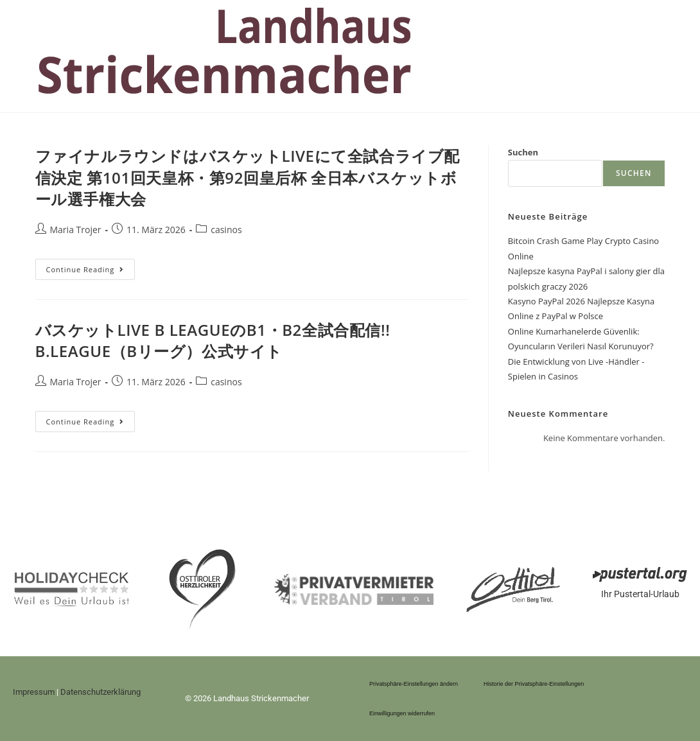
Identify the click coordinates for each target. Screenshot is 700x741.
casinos (226, 230)
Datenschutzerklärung (101, 692)
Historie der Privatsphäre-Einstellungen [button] (534, 684)
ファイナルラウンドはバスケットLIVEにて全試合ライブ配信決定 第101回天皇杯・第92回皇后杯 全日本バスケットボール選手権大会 (248, 177)
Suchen (523, 152)
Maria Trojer (76, 230)
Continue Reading (90, 266)
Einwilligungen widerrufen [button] (402, 713)
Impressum (34, 692)
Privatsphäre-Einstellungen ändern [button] (414, 684)
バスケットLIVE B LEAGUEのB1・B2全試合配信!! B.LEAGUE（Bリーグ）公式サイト (213, 341)
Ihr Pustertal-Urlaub (640, 594)
